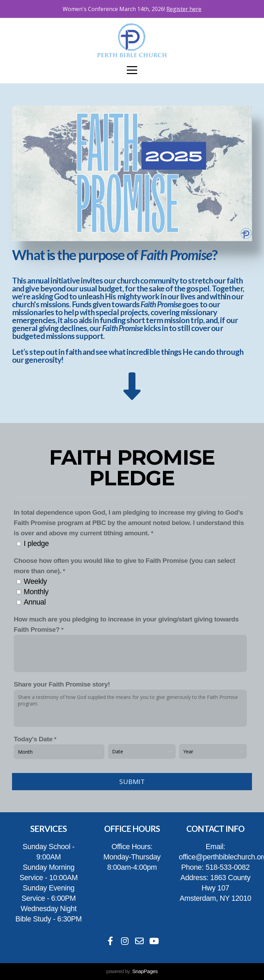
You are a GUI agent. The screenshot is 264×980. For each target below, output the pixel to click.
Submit (132, 782)
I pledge (36, 544)
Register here (184, 9)
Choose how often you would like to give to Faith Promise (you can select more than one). (124, 566)
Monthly (36, 592)
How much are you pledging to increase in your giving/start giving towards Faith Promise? (126, 624)
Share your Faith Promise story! (62, 684)
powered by (132, 971)
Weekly (35, 581)
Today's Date (33, 739)
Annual (35, 602)
